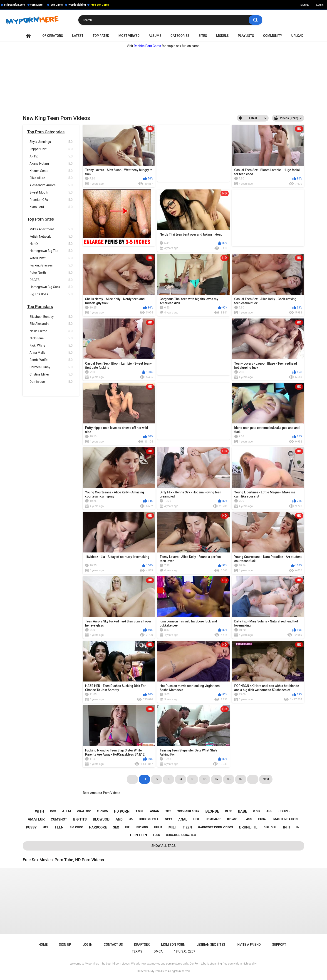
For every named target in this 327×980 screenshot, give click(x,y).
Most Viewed (129, 36)
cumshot (59, 819)
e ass (248, 819)
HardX (51, 244)
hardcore (98, 827)
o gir (257, 811)
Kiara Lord (51, 207)
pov (53, 811)
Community (273, 36)
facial (263, 819)
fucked (102, 811)
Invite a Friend (249, 945)
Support (279, 945)
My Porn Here (159, 971)
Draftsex (142, 945)
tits (168, 811)
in (298, 827)
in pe (229, 811)
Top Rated (101, 36)
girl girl (270, 827)
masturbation (286, 819)
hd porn (122, 811)
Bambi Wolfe (51, 360)
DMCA (158, 951)
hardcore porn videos (216, 827)
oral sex (84, 811)
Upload (297, 36)
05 (193, 779)
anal (183, 819)
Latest (78, 36)
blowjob (101, 819)
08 (229, 779)
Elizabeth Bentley (51, 317)
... (253, 779)
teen (59, 827)
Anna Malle (51, 353)
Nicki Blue (51, 338)
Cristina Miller (51, 374)
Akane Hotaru (51, 164)
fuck (156, 835)
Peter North (51, 273)
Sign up (305, 5)
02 (156, 779)
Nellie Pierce (51, 331)
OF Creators (53, 36)
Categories (180, 36)
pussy (31, 827)
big (128, 827)
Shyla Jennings (51, 142)
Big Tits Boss (51, 294)
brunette (248, 827)
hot (196, 819)
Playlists (246, 36)
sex (116, 827)
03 (168, 779)
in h (287, 827)
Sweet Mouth (51, 193)
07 (217, 779)
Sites (203, 36)
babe (243, 811)
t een (187, 827)
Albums (155, 36)
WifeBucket (51, 258)
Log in (320, 5)
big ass (232, 819)
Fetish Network (51, 237)
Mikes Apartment (51, 229)
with (40, 811)
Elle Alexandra (51, 324)
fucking (142, 827)
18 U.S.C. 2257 (185, 951)
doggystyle (149, 819)
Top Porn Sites (41, 219)
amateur (36, 819)
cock (158, 827)
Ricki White (51, 346)
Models (222, 36)
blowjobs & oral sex (181, 835)
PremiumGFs (51, 200)
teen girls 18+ (188, 811)
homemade (213, 819)
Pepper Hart (51, 149)
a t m (67, 811)
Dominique (51, 382)
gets (168, 819)
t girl (140, 811)
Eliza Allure (51, 178)
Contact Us (113, 945)
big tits (80, 819)
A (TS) (51, 156)
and (119, 819)
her (46, 827)
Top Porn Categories (46, 132)
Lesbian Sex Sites (211, 945)
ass (269, 811)
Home (28, 36)
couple (284, 811)
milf (173, 827)
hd (131, 819)
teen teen (138, 835)
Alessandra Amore (51, 185)
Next (266, 779)
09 (241, 779)
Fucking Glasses (51, 265)
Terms (137, 951)
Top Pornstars (40, 307)
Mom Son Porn (173, 945)
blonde (212, 811)
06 (205, 779)
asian (155, 811)
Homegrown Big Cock (51, 287)
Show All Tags (164, 846)
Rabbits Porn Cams (147, 46)
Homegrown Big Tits (51, 251)
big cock (76, 827)
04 (181, 779)
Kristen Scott (51, 171)
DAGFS (51, 280)
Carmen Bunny (51, 367)
